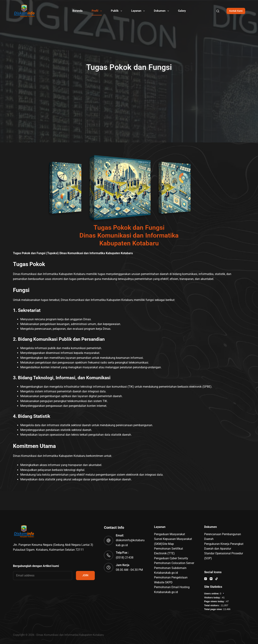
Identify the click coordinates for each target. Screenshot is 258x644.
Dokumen (162, 11)
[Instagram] (206, 579)
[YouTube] (211, 579)
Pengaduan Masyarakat (170, 534)
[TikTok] (217, 579)
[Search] (218, 11)
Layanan (139, 11)
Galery (182, 11)
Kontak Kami (236, 11)
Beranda (77, 11)
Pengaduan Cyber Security (171, 558)
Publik (117, 11)
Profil (97, 11)
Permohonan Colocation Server (174, 563)
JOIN (85, 575)
